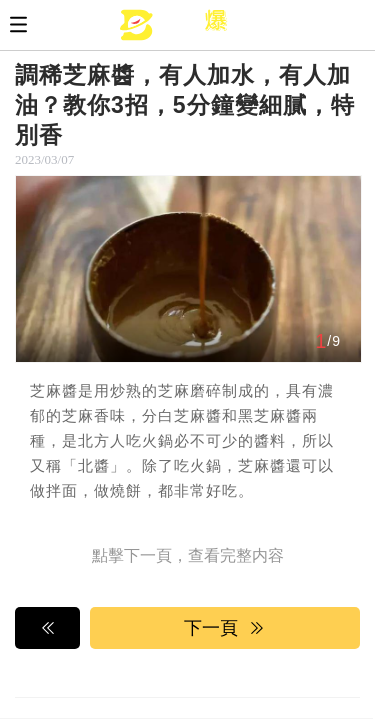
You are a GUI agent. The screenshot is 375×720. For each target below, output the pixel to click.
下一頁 (225, 628)
